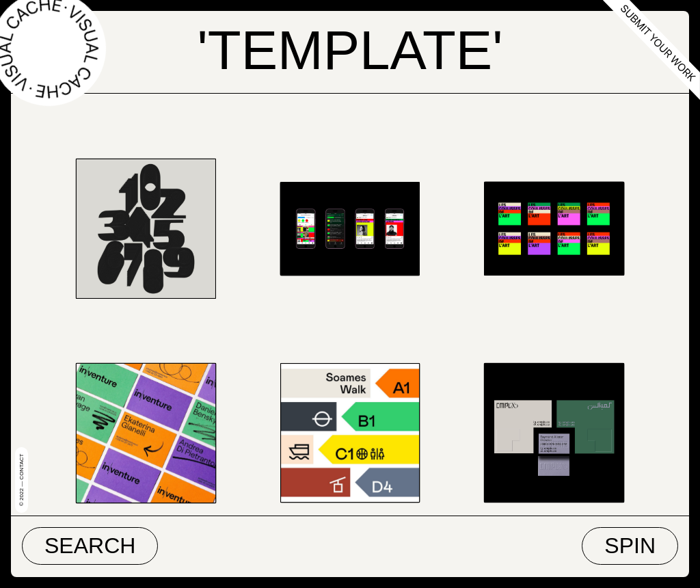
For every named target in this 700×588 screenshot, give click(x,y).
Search (90, 546)
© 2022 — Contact (22, 480)
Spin (630, 546)
